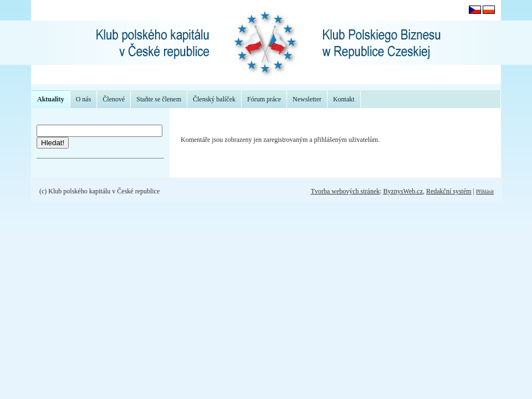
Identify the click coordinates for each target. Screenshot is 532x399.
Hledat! (53, 143)
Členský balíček (214, 99)
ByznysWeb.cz (403, 191)
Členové (114, 99)
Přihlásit (485, 191)
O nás (84, 99)
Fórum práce (264, 99)
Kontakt (344, 99)
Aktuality (51, 99)
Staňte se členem (159, 99)
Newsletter (307, 99)
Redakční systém (449, 191)
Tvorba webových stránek (346, 191)
